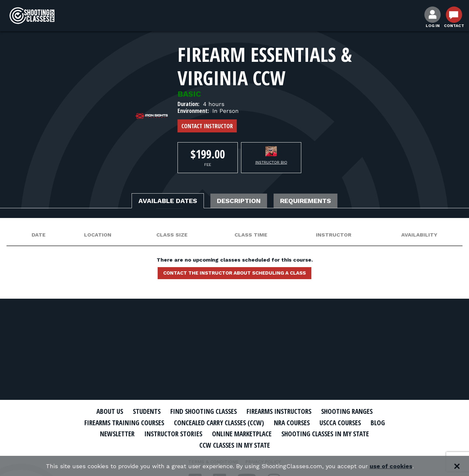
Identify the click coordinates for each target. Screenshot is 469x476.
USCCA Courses (340, 423)
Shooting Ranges (347, 411)
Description (239, 201)
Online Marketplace (242, 434)
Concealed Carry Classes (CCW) (219, 423)
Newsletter (117, 434)
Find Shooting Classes (204, 411)
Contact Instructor (207, 126)
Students (147, 411)
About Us (110, 411)
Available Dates (168, 201)
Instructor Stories (173, 434)
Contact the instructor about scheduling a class (234, 273)
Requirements (306, 201)
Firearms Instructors (279, 411)
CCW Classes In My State (235, 445)
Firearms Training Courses (124, 423)
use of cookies (391, 466)
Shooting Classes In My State (325, 434)
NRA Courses (292, 423)
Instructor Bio (271, 162)
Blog (378, 423)
